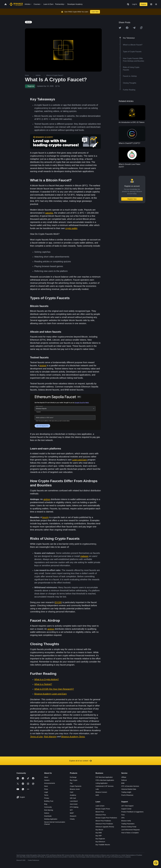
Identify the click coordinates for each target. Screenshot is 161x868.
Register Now (132, 199)
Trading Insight (126, 792)
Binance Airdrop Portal (129, 827)
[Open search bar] (127, 4)
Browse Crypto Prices (103, 809)
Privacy (47, 798)
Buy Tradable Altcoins (103, 845)
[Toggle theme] (156, 4)
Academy (73, 795)
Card (71, 792)
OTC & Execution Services (130, 786)
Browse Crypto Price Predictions (106, 818)
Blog (46, 804)
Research (73, 816)
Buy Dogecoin (100, 839)
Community (48, 807)
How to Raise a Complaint (130, 833)
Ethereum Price (101, 815)
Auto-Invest (74, 804)
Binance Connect (101, 792)
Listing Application (102, 783)
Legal (46, 792)
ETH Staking (74, 807)
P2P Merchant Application (104, 777)
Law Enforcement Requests (131, 830)
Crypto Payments (76, 786)
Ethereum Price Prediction (104, 824)
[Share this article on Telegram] (134, 28)
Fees (123, 815)
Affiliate (124, 777)
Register (144, 4)
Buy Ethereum (100, 842)
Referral (124, 780)
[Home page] (16, 4)
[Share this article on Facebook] (127, 28)
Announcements (50, 783)
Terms (46, 795)
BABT (72, 813)
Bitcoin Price (100, 812)
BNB (123, 783)
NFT (71, 810)
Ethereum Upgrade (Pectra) (105, 827)
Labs (97, 789)
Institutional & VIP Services (105, 786)
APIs (123, 818)
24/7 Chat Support (127, 806)
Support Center (126, 809)
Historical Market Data (129, 789)
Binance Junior (75, 789)
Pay (71, 783)
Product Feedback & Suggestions (132, 812)
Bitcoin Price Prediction (103, 821)
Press (46, 789)
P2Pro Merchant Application (105, 780)
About (46, 777)
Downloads (48, 816)
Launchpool (74, 801)
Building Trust (49, 801)
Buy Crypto (74, 780)
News (46, 786)
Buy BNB (99, 833)
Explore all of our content (81, 761)
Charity (72, 819)
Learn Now (95, 12)
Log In (134, 4)
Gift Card (73, 798)
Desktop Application (51, 819)
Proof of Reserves (127, 795)
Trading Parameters (128, 824)
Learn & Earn (100, 806)
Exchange (73, 777)
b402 (97, 795)
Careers (47, 780)
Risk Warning (49, 810)
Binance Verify (126, 821)
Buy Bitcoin (99, 830)
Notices (47, 813)
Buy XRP (99, 836)
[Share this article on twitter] (120, 28)
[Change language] (151, 4)
